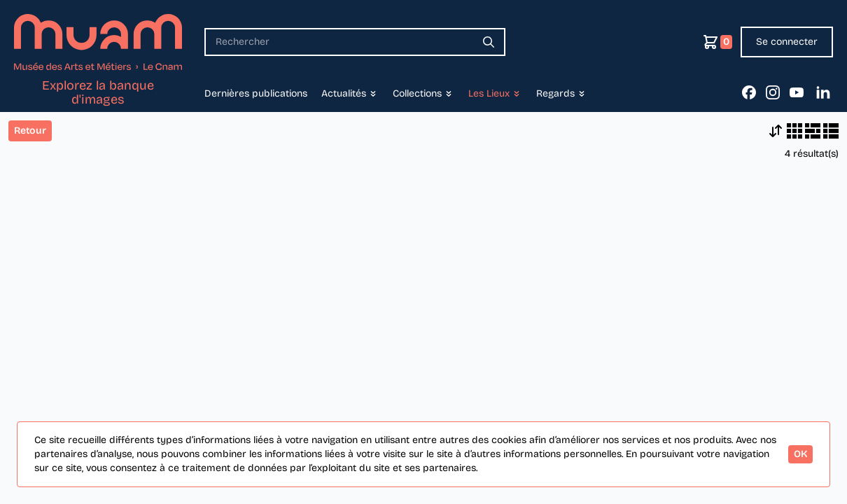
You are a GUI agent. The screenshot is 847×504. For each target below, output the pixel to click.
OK (800, 454)
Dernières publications (256, 93)
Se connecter (787, 42)
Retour (30, 131)
